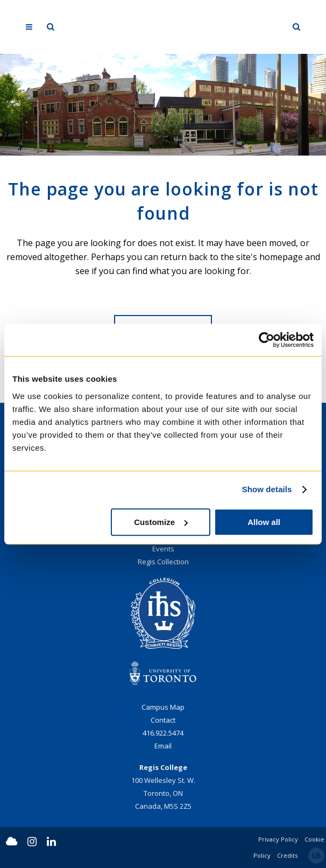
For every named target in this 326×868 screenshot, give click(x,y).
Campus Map (163, 707)
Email (163, 746)
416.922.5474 (163, 733)
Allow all (264, 522)
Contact (163, 720)
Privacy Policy (278, 839)
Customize (161, 522)
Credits (287, 855)
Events (163, 549)
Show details (267, 489)
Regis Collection (163, 562)
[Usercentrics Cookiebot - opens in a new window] (267, 340)
